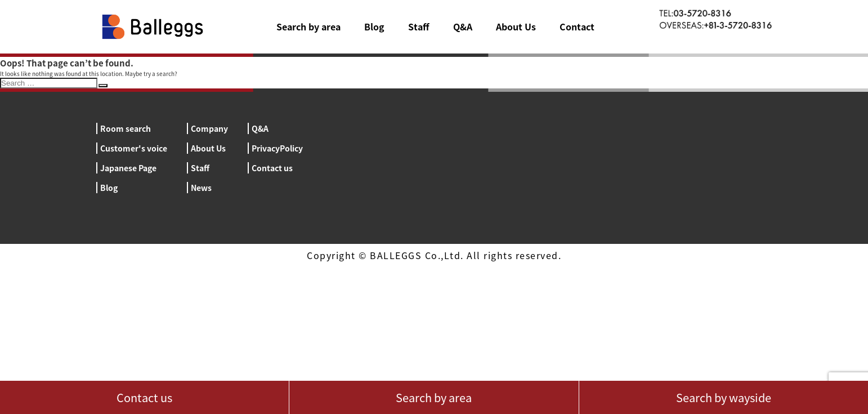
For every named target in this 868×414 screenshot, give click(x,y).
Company (209, 128)
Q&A (463, 26)
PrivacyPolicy (277, 148)
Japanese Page (128, 168)
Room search (126, 128)
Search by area (308, 26)
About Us (516, 26)
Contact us (272, 168)
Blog (374, 26)
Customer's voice (134, 148)
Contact (577, 26)
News (201, 188)
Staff (419, 26)
